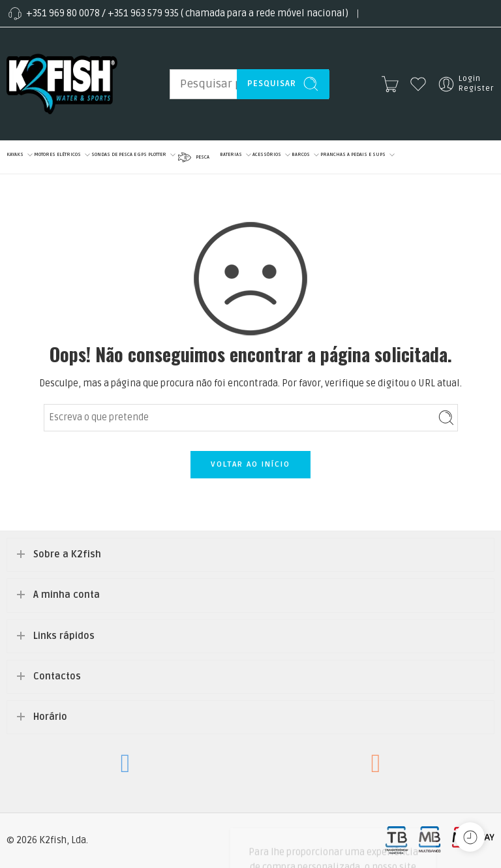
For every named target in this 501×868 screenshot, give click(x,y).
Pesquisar (283, 84)
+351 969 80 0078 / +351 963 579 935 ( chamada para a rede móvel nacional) (177, 14)
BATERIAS (231, 155)
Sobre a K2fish (67, 554)
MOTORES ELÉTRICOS (57, 155)
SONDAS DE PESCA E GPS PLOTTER (129, 155)
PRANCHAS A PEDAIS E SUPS (353, 155)
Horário (50, 717)
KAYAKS (15, 155)
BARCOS (301, 155)
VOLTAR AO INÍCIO (250, 464)
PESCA (193, 157)
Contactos (57, 676)
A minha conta (67, 595)
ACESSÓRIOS (267, 155)
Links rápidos (64, 636)
